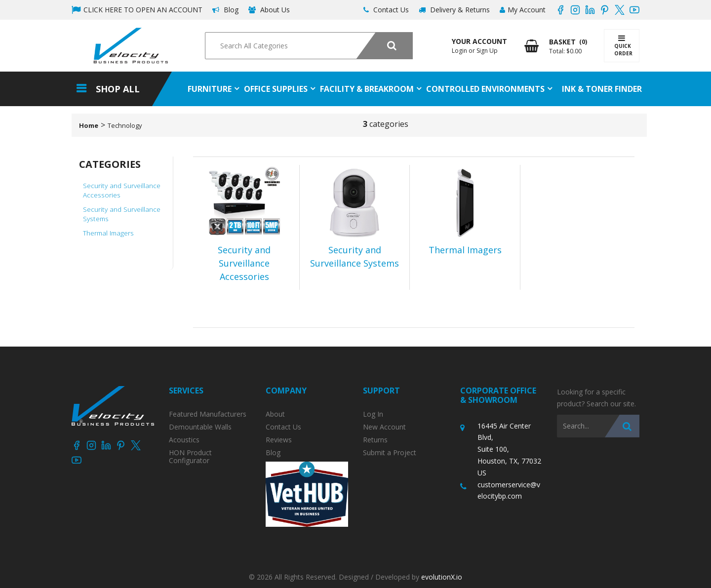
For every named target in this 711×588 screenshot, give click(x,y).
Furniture (210, 89)
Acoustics (184, 440)
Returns (375, 440)
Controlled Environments (485, 89)
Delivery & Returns (454, 10)
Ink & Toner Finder (602, 89)
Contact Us (386, 10)
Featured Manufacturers (208, 414)
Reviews (279, 440)
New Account (384, 427)
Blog (225, 10)
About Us (269, 10)
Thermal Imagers (108, 233)
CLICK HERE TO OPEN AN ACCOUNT (137, 10)
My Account (523, 10)
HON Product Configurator (190, 457)
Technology (125, 125)
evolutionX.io (442, 577)
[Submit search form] (384, 46)
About (275, 414)
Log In (373, 414)
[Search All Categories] (309, 46)
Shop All (118, 89)
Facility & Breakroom (367, 89)
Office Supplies (276, 89)
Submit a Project (390, 453)
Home (89, 125)
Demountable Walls (200, 427)
